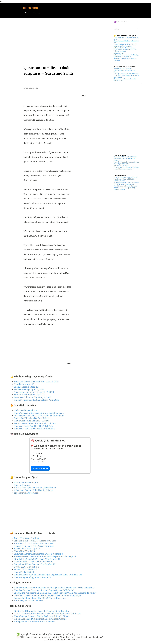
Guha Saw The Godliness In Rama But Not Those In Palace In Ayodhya (47, 595)
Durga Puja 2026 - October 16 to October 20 (35, 564)
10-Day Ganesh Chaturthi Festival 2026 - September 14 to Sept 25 (45, 556)
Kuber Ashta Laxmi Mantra (122, 57)
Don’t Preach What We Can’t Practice (125, 157)
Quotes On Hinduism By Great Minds (32, 418)
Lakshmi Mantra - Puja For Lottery (125, 48)
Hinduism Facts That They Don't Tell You (33, 426)
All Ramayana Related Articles (28, 601)
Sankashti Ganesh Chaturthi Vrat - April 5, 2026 (36, 382)
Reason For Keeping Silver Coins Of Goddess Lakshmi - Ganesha (125, 45)
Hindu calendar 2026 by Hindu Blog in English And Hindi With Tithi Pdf (48, 575)
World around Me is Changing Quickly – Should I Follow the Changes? (126, 168)
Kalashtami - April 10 (24, 384)
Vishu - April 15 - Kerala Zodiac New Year (34, 543)
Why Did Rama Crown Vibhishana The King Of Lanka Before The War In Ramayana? (54, 588)
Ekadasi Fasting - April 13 (26, 387)
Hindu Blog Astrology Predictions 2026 (32, 577)
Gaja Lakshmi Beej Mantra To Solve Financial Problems (125, 50)
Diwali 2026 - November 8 (26, 567)
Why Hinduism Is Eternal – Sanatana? (126, 186)
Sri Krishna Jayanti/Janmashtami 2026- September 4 (38, 554)
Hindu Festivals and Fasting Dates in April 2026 (36, 400)
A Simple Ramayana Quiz (26, 482)
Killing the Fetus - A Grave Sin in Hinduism (34, 621)
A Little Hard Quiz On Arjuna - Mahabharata (35, 488)
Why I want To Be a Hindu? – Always (32, 421)
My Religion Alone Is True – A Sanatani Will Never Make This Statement (126, 183)
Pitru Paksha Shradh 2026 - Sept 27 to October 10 (37, 559)
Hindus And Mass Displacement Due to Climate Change (40, 619)
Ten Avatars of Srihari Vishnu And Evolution (35, 423)
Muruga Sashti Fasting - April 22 (29, 395)
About (25, 13)
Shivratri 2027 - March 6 (26, 569)
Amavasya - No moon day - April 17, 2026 (34, 392)
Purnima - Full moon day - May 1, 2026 (32, 397)
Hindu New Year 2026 (24, 551)
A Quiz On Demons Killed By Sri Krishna (34, 490)
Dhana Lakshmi (119, 53)
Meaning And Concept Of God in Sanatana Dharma (124, 180)
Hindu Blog (30, 8)
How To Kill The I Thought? (123, 68)
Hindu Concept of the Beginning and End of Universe (39, 413)
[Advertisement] (60, 34)
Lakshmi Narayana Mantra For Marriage (126, 55)
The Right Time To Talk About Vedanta (126, 74)
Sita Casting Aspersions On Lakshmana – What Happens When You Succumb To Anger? (55, 593)
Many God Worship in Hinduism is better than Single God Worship (127, 163)
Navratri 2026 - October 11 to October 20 (33, 562)
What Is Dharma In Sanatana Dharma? (126, 177)
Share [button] (84, 96)
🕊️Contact (36, 13)
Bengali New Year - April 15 (27, 549)
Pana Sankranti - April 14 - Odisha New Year (35, 541)
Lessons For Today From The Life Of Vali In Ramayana (40, 598)
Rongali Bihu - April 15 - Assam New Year (34, 546)
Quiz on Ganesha (22, 485)
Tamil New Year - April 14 (26, 538)
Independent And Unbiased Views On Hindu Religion (39, 415)
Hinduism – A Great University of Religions (34, 429)
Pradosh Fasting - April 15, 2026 (29, 389)
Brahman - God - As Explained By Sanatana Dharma (124, 189)
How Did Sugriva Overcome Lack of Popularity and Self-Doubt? (44, 590)
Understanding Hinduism (26, 410)
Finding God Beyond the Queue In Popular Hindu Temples (41, 611)
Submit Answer (40, 468)
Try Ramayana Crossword (26, 493)
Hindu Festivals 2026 (24, 572)
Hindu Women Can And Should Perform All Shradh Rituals (42, 616)
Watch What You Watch (121, 165)
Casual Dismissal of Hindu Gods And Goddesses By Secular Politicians (47, 614)
